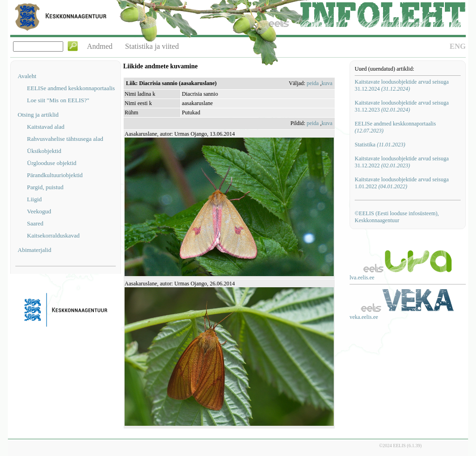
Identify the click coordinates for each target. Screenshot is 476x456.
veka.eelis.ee (364, 317)
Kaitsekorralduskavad (53, 235)
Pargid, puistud (45, 187)
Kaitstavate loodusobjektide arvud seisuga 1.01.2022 (402, 183)
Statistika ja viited (152, 46)
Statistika (380, 145)
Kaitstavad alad (46, 127)
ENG (458, 46)
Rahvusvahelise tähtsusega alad (65, 139)
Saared (35, 223)
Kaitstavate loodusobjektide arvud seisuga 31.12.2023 (402, 106)
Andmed (100, 46)
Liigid (34, 199)
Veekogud (39, 211)
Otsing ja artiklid (38, 115)
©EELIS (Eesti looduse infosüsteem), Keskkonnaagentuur (397, 217)
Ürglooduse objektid (52, 163)
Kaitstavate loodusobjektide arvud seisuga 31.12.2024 (402, 85)
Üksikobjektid (44, 151)
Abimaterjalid (34, 250)
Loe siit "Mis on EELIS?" (58, 100)
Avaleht (27, 76)
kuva (327, 83)
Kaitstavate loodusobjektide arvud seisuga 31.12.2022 (402, 162)
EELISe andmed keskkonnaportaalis (71, 88)
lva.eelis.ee (362, 278)
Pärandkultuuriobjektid (55, 175)
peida (313, 83)
